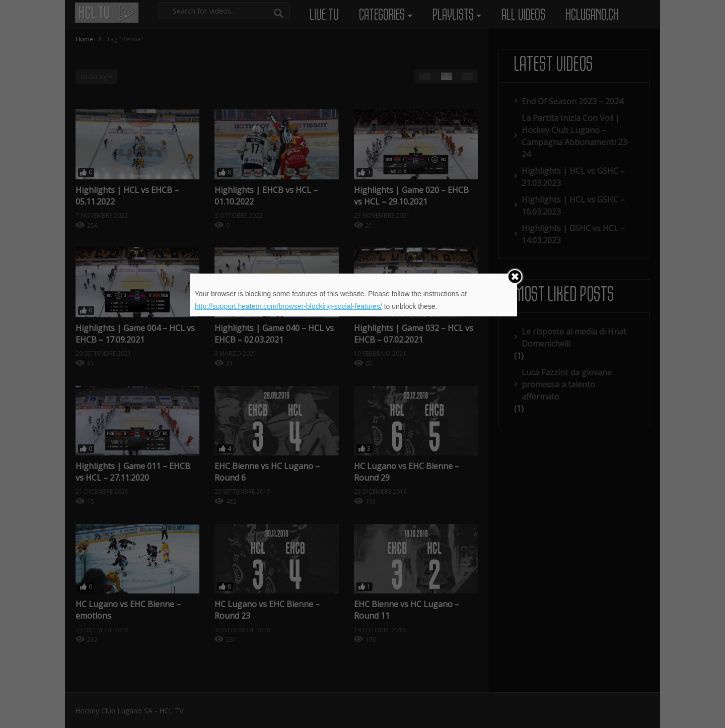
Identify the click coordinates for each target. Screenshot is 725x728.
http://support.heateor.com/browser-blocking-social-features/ (288, 306)
